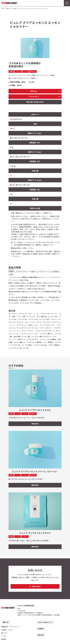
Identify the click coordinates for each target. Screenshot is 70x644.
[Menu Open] (67, 3)
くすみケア (19, 72)
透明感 (11, 72)
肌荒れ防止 (34, 72)
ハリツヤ (27, 72)
